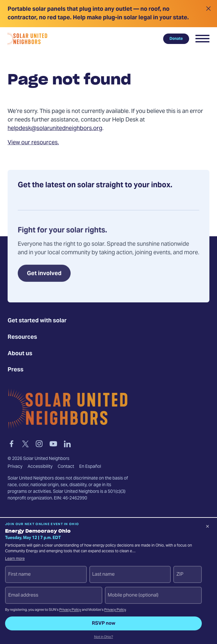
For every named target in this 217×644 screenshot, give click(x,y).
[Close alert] (208, 14)
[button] (202, 39)
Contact (66, 467)
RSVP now (104, 623)
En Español (90, 467)
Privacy (15, 467)
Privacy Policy (70, 610)
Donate (176, 39)
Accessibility (40, 467)
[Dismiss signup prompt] (207, 527)
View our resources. (33, 143)
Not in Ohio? (104, 637)
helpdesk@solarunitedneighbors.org (55, 129)
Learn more (15, 559)
